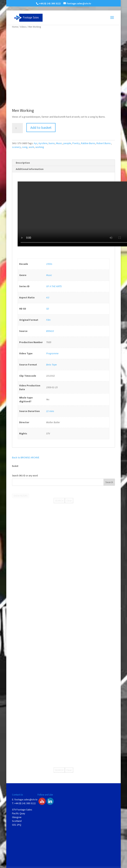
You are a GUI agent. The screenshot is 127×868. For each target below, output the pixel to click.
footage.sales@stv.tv (26, 799)
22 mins (50, 411)
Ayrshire (43, 143)
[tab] (64, 163)
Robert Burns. (104, 143)
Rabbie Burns (88, 143)
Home (15, 27)
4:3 (48, 297)
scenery (16, 147)
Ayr (35, 143)
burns (52, 143)
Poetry (76, 143)
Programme (52, 353)
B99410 (50, 331)
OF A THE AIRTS (54, 286)
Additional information (30, 169)
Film (48, 320)
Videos (23, 27)
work (31, 147)
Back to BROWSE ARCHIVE (26, 457)
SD (48, 309)
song (25, 147)
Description (23, 163)
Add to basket (41, 127)
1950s (49, 264)
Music (59, 143)
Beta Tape (51, 365)
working (40, 147)
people (67, 143)
